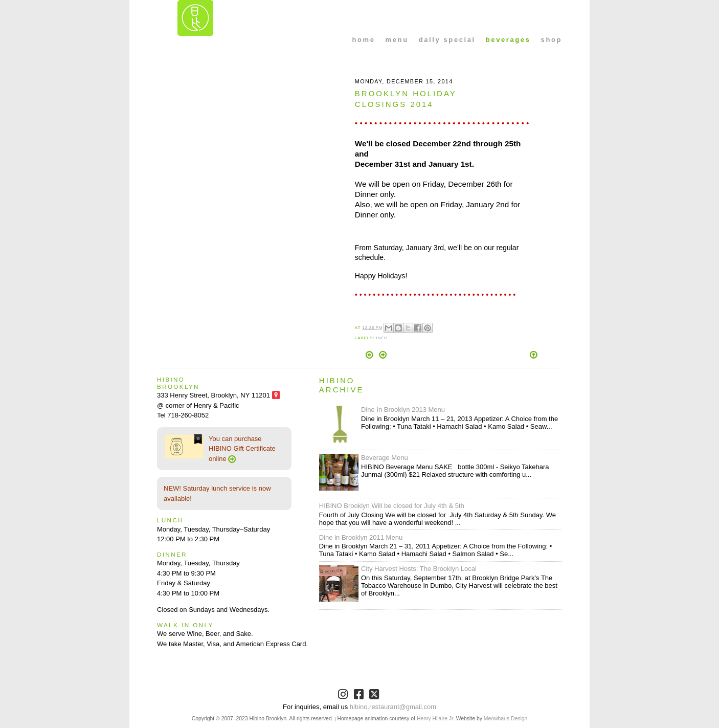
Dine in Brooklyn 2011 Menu (361, 537)
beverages (508, 40)
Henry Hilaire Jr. (436, 719)
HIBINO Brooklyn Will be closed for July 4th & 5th (392, 506)
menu (397, 40)
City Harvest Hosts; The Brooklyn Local (419, 569)
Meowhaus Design (505, 719)
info (382, 338)
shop (552, 40)
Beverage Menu (385, 458)
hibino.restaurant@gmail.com (393, 707)
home (364, 40)
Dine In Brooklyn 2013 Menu (403, 410)
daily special (447, 40)
